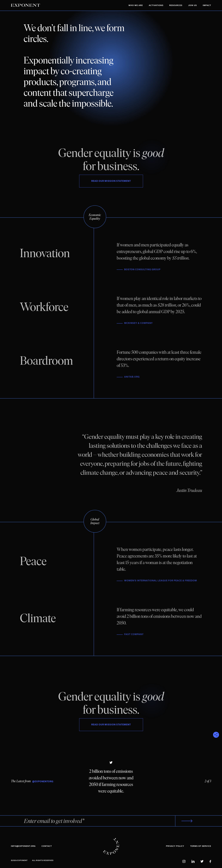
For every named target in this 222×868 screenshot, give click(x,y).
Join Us (192, 5)
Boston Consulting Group (145, 269)
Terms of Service (201, 846)
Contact (47, 846)
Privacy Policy (175, 846)
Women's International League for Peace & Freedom (164, 581)
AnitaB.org (135, 377)
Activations (156, 5)
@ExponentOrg (43, 781)
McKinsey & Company (141, 323)
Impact (207, 5)
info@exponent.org (23, 846)
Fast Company (137, 634)
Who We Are (136, 5)
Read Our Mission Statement (111, 181)
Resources (176, 5)
